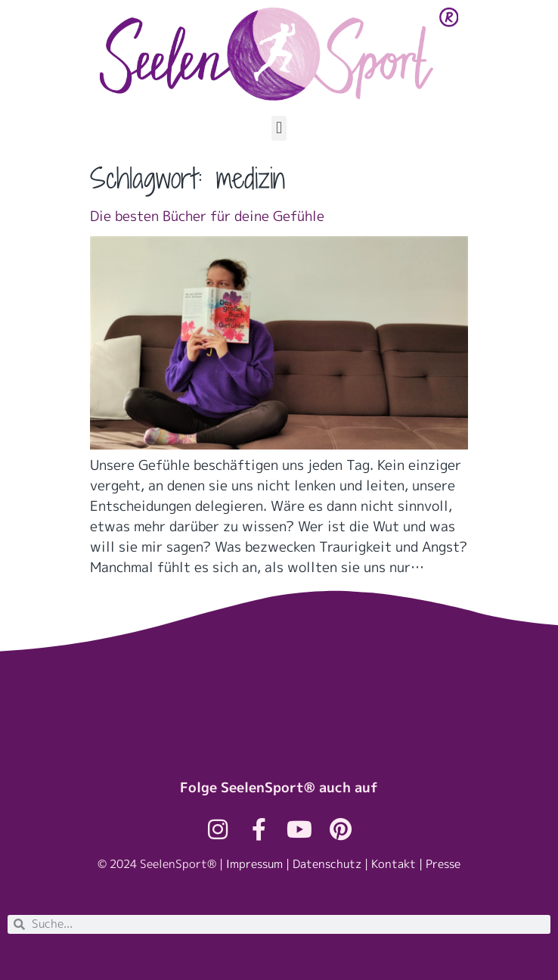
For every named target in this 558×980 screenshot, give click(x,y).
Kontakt (394, 864)
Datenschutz (327, 864)
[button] (279, 128)
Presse (443, 864)
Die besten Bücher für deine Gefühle (207, 216)
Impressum (254, 864)
